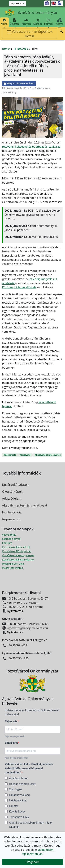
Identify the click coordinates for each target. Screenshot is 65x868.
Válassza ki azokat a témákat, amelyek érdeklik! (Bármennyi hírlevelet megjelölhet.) (29, 768)
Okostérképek (12, 491)
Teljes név (11, 721)
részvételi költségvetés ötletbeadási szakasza (31, 147)
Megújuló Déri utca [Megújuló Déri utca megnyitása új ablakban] (13, 564)
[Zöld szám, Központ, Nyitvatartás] (17, 3)
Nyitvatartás (15, 611)
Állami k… (59, 23)
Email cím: (11, 743)
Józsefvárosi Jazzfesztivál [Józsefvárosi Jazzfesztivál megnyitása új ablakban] (16, 547)
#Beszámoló (10, 455)
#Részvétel (26, 455)
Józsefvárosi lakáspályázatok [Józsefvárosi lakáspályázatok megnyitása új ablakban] (18, 560)
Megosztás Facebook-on (19, 83)
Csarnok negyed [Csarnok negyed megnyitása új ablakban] (11, 539)
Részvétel (26, 23)
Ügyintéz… (15, 23)
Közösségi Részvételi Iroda (19, 287)
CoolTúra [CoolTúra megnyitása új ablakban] (7, 543)
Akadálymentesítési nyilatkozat (25, 505)
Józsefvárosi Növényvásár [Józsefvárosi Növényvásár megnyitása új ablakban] (16, 551)
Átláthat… (37, 23)
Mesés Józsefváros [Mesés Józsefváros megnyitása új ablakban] (12, 568)
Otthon (4, 23)
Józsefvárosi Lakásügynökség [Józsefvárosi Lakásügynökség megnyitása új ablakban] (19, 555)
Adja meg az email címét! (16, 758)
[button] (61, 32)
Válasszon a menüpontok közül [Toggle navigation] (30, 34)
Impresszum (11, 519)
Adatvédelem (12, 498)
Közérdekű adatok (15, 485)
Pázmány (48, 23)
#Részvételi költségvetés (48, 455)
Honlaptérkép (12, 512)
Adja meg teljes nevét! (15, 736)
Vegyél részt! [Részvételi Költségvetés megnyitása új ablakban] (9, 535)
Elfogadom (33, 862)
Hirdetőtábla (21, 49)
